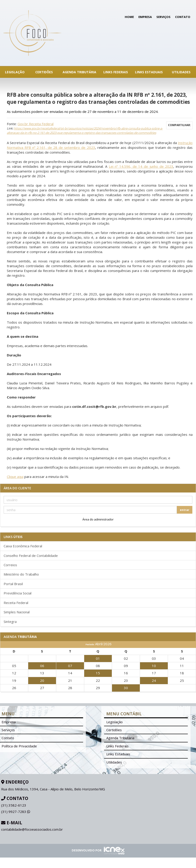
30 (126, 688)
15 (98, 673)
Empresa (145, 17)
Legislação (15, 72)
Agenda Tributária (79, 72)
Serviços (163, 17)
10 (154, 666)
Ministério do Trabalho (21, 574)
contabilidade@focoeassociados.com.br (32, 829)
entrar (185, 510)
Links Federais (116, 72)
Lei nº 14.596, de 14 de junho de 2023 (141, 166)
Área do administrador (98, 519)
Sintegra (10, 622)
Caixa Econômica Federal (23, 546)
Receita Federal (16, 603)
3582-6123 (14, 805)
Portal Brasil (13, 584)
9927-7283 (16, 812)
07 (70, 666)
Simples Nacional (17, 612)
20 (42, 680)
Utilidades (181, 72)
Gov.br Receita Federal (36, 124)
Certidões (44, 72)
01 (98, 658)
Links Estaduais (149, 72)
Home (129, 17)
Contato (183, 17)
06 (42, 666)
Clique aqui (15, 477)
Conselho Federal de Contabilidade (31, 556)
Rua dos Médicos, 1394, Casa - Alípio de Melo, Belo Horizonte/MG (53, 789)
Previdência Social (18, 593)
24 (154, 680)
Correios (10, 565)
